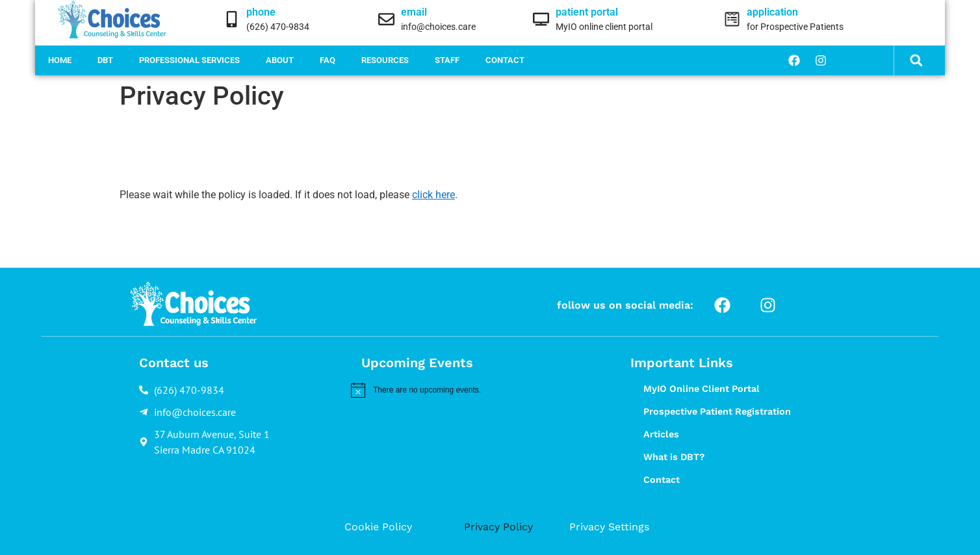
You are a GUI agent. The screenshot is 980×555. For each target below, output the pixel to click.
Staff (447, 60)
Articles (661, 434)
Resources (385, 60)
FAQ (328, 60)
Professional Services (189, 60)
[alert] (471, 390)
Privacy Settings (609, 527)
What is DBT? (674, 457)
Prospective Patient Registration (717, 411)
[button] (917, 61)
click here (433, 195)
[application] (732, 19)
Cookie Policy (378, 527)
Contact (505, 60)
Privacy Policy (498, 527)
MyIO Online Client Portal (702, 389)
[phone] (232, 19)
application (772, 12)
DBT (105, 60)
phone (261, 12)
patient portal (587, 12)
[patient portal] (541, 19)
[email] (386, 19)
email (414, 12)
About (280, 60)
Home (60, 60)
